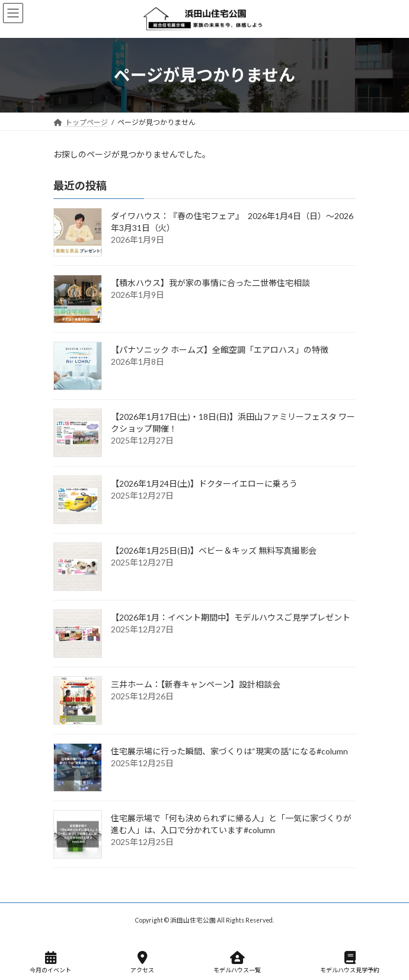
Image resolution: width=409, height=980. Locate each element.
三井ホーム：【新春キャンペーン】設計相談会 (196, 684)
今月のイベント (50, 962)
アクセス (142, 962)
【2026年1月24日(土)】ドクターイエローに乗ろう (204, 483)
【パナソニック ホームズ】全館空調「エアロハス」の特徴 (220, 350)
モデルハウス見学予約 (350, 962)
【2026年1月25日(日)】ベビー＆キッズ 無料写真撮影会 (214, 550)
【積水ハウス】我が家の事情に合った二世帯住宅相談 (210, 283)
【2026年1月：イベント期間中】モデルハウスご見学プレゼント (231, 617)
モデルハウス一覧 (237, 962)
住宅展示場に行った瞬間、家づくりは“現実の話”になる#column (229, 751)
